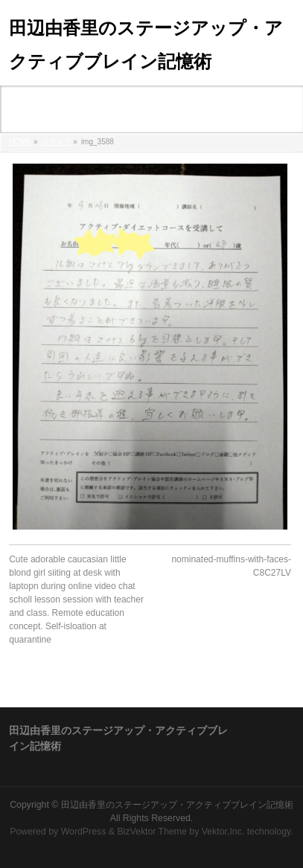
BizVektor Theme (152, 832)
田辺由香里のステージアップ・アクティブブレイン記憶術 (177, 805)
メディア (57, 142)
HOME (20, 142)
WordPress (84, 832)
